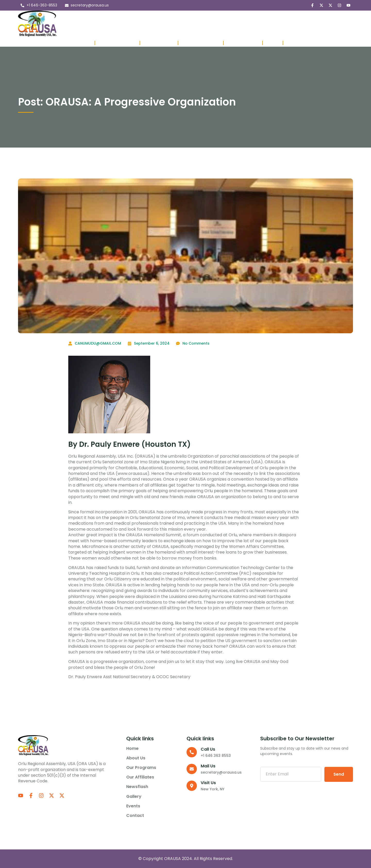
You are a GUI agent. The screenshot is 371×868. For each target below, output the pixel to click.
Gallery (243, 24)
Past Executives (159, 43)
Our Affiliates (184, 24)
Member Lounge (243, 43)
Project (273, 43)
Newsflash (217, 24)
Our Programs (144, 24)
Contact (289, 24)
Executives (81, 43)
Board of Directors (117, 43)
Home (85, 24)
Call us (208, 749)
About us (108, 24)
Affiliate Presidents (201, 43)
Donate (293, 43)
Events (265, 24)
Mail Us (208, 766)
